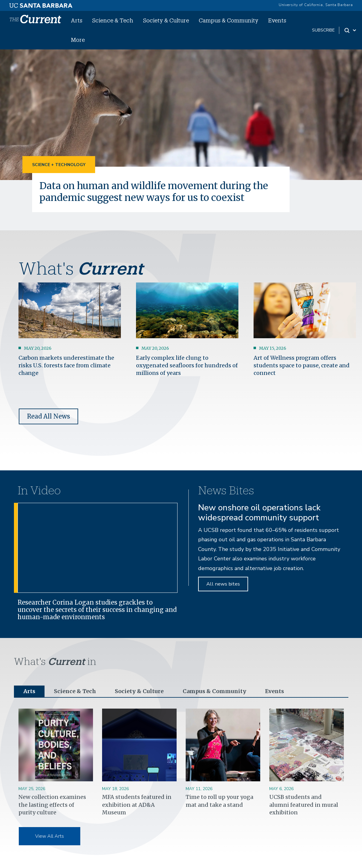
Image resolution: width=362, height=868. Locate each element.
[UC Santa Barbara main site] (41, 4)
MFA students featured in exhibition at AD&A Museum (137, 805)
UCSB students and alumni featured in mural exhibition (304, 805)
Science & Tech (113, 20)
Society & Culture (166, 20)
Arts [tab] (29, 691)
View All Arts (50, 836)
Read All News (48, 416)
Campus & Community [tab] (214, 691)
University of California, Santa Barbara (316, 5)
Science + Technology (59, 165)
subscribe (323, 30)
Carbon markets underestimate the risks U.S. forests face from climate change (66, 365)
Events (277, 20)
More (78, 40)
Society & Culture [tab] (139, 691)
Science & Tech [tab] (75, 691)
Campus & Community (229, 20)
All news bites (223, 584)
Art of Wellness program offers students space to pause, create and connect (302, 365)
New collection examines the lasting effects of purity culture (52, 805)
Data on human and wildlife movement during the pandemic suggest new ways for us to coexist (158, 192)
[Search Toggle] (351, 30)
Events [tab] (274, 691)
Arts (77, 20)
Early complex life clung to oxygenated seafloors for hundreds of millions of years (187, 365)
